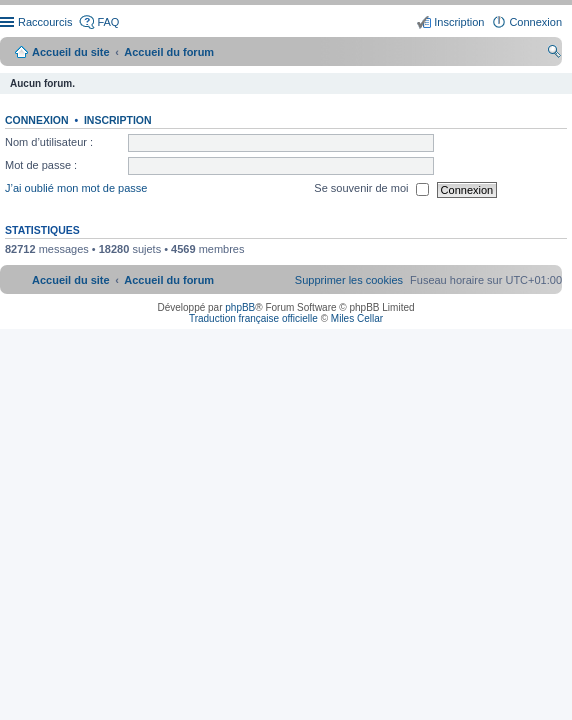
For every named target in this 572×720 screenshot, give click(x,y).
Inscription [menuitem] (459, 22)
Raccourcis (45, 22)
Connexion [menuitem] (535, 22)
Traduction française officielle (253, 318)
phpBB (240, 307)
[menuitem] (349, 280)
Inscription (118, 120)
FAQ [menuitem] (108, 22)
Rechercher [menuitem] (554, 54)
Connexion (37, 120)
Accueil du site (71, 52)
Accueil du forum (169, 52)
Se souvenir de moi (371, 190)
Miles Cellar (357, 318)
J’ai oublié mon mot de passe (76, 189)
